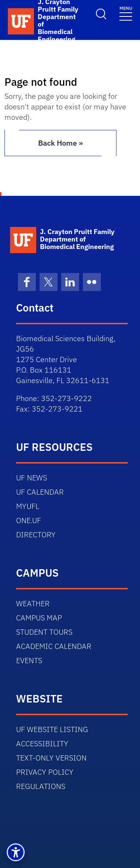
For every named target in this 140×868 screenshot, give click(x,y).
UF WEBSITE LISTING (52, 729)
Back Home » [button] (60, 143)
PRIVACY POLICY (45, 772)
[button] (16, 852)
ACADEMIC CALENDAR (54, 646)
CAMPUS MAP (39, 618)
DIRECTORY (36, 535)
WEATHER (33, 603)
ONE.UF (29, 520)
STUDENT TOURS (44, 632)
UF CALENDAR (40, 492)
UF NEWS (32, 478)
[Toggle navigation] (126, 13)
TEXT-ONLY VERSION (51, 758)
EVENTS (29, 660)
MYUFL (28, 506)
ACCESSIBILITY (42, 743)
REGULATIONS (41, 786)
